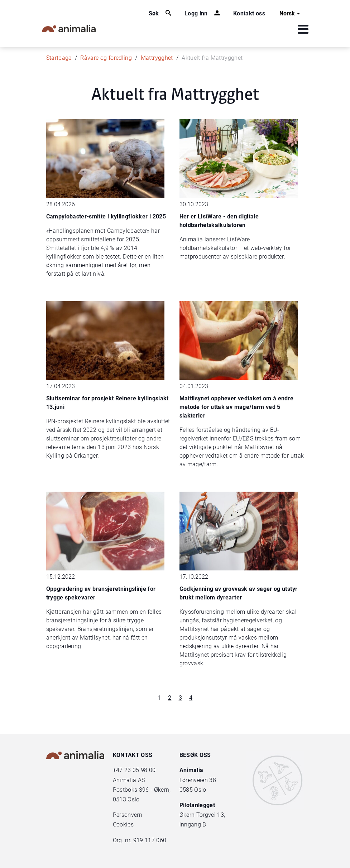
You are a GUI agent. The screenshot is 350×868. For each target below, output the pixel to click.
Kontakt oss (249, 13)
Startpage (59, 58)
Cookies (123, 824)
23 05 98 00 (140, 770)
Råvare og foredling (106, 58)
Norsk (291, 14)
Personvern (128, 815)
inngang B (193, 824)
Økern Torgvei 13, (203, 815)
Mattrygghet (157, 58)
